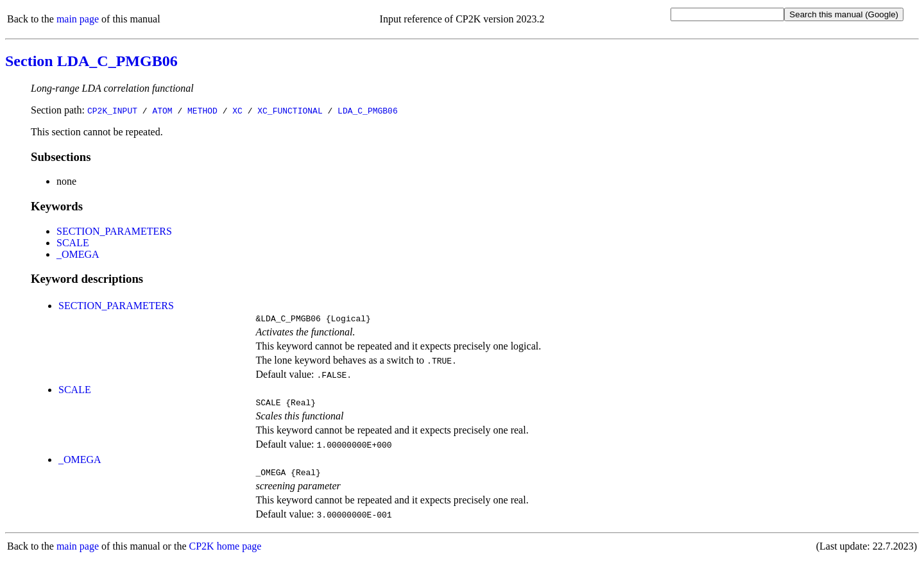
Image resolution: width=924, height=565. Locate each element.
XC (237, 110)
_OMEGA (78, 254)
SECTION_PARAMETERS (114, 231)
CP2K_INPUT (112, 110)
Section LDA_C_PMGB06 (91, 61)
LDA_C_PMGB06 (368, 110)
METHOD (202, 110)
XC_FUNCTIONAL (290, 110)
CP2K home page (226, 552)
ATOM (162, 110)
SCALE (73, 243)
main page (78, 19)
